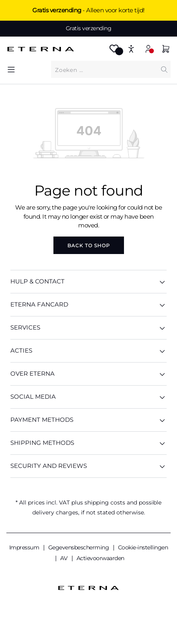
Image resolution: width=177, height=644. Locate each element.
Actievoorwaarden (100, 558)
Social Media (88, 397)
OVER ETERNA (88, 374)
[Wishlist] (114, 51)
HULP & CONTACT (88, 282)
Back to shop (89, 245)
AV (65, 558)
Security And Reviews (88, 466)
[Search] (164, 69)
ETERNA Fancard (88, 305)
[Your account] (148, 49)
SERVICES (88, 328)
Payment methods (88, 420)
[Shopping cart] (166, 50)
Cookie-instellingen (143, 547)
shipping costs (105, 502)
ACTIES (88, 351)
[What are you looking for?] (104, 70)
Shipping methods (88, 443)
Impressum (25, 547)
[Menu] (11, 69)
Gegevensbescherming (79, 547)
